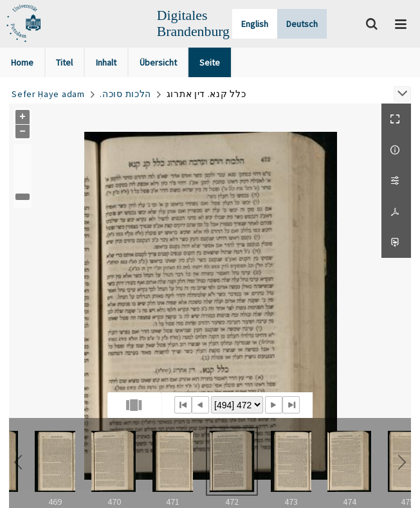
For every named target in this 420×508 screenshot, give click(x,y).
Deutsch (302, 24)
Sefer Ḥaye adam (48, 94)
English (255, 24)
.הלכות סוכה (125, 94)
